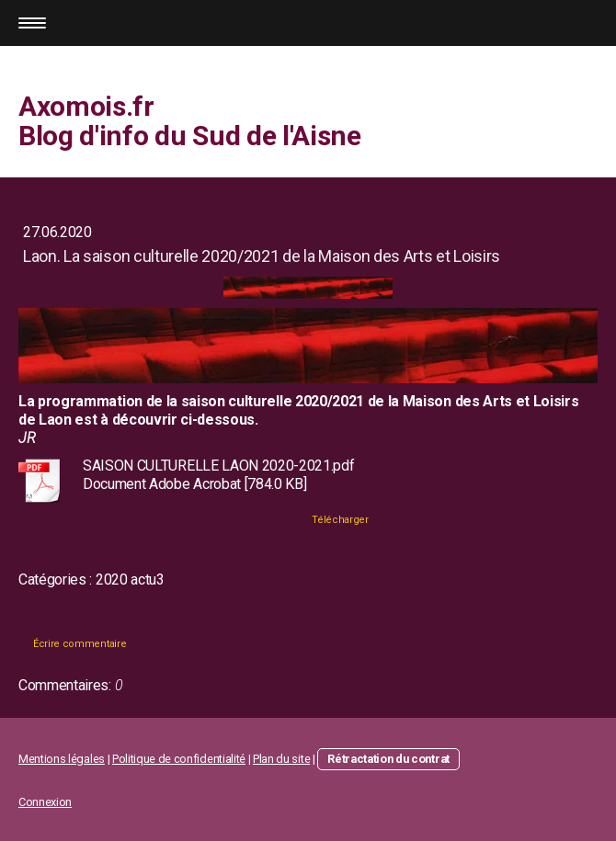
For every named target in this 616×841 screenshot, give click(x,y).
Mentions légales (62, 759)
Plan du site (281, 759)
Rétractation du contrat (388, 759)
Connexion (45, 802)
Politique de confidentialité (179, 759)
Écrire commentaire (80, 644)
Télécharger (340, 520)
